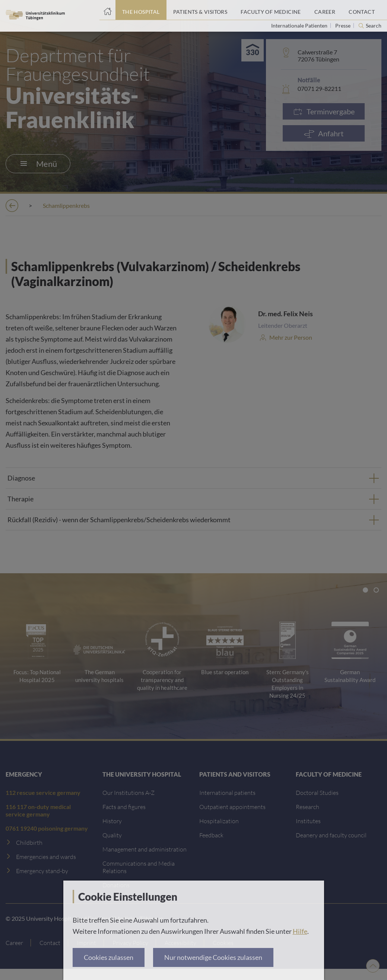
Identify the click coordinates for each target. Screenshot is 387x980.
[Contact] (362, 10)
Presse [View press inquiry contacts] (343, 26)
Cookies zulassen (109, 957)
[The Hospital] (141, 10)
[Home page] (107, 10)
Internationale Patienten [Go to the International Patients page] (300, 26)
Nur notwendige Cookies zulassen (213, 957)
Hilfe (300, 931)
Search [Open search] (374, 26)
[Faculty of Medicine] (271, 10)
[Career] (325, 10)
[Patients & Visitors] (200, 10)
